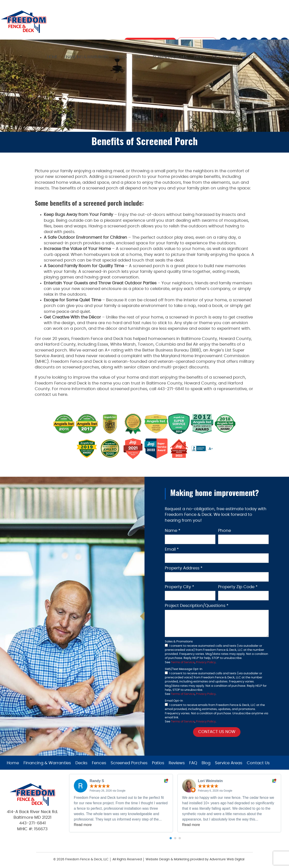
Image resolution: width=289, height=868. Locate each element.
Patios (200, 57)
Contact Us (274, 57)
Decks (121, 57)
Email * (172, 550)
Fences (140, 57)
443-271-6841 (33, 823)
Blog (252, 57)
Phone (225, 531)
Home (52, 57)
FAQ (216, 57)
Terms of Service (183, 662)
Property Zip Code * (238, 587)
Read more (83, 825)
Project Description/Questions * (197, 606)
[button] (171, 838)
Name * (173, 531)
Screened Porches (170, 57)
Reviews (233, 57)
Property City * (179, 587)
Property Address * (184, 568)
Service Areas (229, 763)
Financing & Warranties (86, 57)
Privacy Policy (206, 662)
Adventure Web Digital (227, 859)
